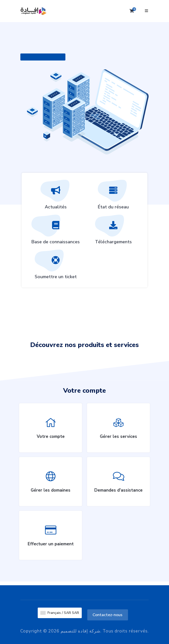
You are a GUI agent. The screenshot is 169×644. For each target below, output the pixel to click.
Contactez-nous (108, 615)
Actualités (56, 196)
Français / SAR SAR (60, 613)
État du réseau (113, 196)
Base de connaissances (56, 231)
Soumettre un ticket (56, 266)
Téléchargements (113, 231)
